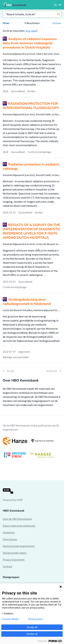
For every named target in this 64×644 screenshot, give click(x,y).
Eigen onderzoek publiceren (19, 526)
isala (34, 31)
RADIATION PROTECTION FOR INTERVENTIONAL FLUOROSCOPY (31, 106)
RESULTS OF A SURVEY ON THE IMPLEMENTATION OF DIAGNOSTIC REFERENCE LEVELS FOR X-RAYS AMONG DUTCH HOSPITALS (32, 231)
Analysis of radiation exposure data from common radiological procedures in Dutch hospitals (30, 43)
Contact (8, 566)
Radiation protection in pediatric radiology (31, 167)
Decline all (32, 634)
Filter (6, 23)
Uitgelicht (9, 532)
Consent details (10, 619)
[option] (32, 449)
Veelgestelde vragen (15, 553)
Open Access (10, 539)
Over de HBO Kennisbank (17, 519)
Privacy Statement (14, 560)
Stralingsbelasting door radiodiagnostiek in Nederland (27, 302)
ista (28, 31)
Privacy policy (35, 619)
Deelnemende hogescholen (19, 546)
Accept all (32, 627)
